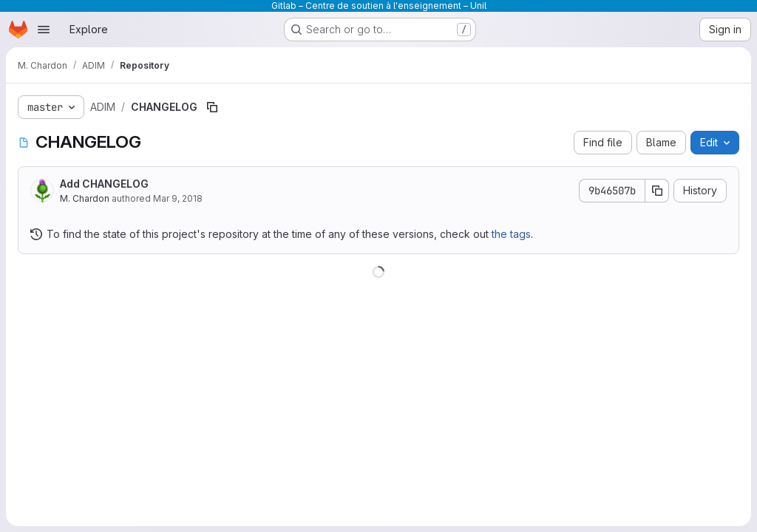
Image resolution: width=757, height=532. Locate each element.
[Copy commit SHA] (657, 191)
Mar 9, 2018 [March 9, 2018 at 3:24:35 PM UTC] (178, 198)
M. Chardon (85, 198)
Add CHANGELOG (104, 184)
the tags (511, 234)
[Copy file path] (212, 107)
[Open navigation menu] (44, 30)
